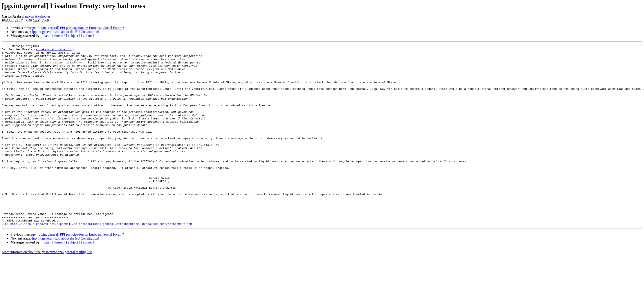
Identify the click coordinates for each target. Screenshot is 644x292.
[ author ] (88, 36)
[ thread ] (59, 36)
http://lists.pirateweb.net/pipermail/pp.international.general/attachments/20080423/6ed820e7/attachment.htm (101, 260)
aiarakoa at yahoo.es (36, 16)
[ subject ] (73, 36)
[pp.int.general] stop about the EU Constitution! (66, 32)
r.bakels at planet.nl (54, 50)
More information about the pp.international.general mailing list (47, 288)
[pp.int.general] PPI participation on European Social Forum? (81, 28)
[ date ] (46, 36)
